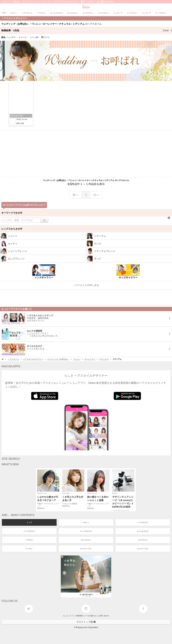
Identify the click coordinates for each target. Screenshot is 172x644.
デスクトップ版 (86, 622)
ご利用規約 (79, 616)
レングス (12, 37)
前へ (76, 195)
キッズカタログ (86, 531)
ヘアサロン (29, 540)
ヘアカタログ (143, 522)
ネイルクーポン (86, 549)
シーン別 (34, 37)
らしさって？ (68, 616)
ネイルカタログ (143, 531)
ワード (46, 37)
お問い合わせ (104, 616)
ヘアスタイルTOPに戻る (86, 285)
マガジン (86, 522)
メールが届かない (91, 616)
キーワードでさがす (12, 213)
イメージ (23, 37)
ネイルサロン (86, 540)
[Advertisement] (86, 154)
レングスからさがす (12, 229)
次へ (96, 195)
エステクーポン (143, 549)
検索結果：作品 (87, 30)
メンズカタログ (29, 531)
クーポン (29, 549)
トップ (29, 522)
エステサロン (143, 540)
